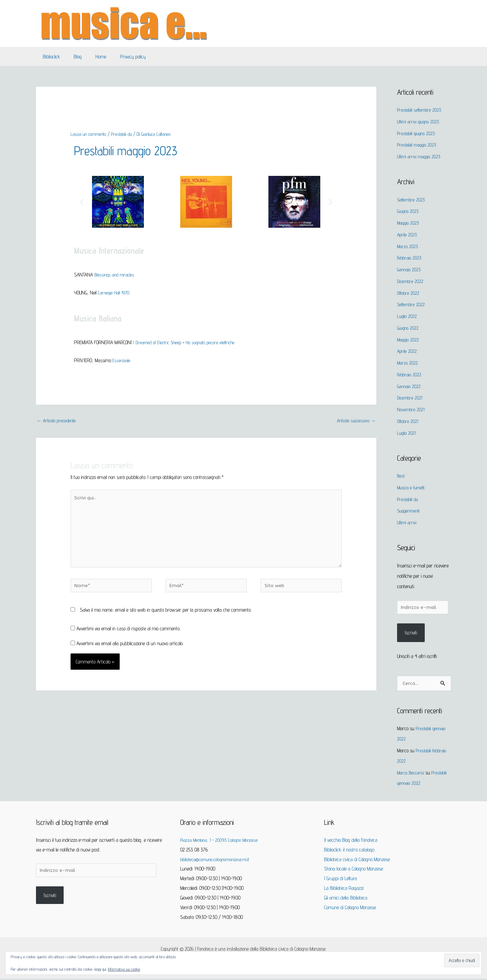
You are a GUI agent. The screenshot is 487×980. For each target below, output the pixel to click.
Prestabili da (126, 134)
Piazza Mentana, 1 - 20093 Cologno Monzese (222, 841)
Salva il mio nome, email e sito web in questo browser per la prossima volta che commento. (166, 619)
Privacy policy (121, 56)
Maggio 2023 (409, 223)
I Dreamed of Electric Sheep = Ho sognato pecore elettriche (187, 342)
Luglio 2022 (407, 316)
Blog (72, 56)
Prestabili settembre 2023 (420, 110)
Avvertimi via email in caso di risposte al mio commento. (128, 638)
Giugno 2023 (408, 211)
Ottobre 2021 (408, 421)
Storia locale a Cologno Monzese (353, 870)
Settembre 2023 (412, 200)
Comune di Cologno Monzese (350, 909)
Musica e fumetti (412, 487)
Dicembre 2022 (411, 281)
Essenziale (122, 360)
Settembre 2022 (412, 304)
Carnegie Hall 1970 (115, 293)
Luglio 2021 (407, 433)
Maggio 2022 (409, 340)
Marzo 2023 (408, 246)
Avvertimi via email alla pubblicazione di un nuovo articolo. (130, 653)
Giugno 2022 (408, 328)
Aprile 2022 (407, 351)
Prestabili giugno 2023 (417, 133)
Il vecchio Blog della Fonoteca (351, 841)
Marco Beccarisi (412, 774)
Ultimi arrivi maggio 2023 (420, 156)
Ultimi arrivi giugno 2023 (419, 121)
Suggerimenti (410, 511)
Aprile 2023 (407, 234)
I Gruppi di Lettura (341, 880)
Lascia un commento (90, 134)
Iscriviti (411, 634)
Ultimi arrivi (407, 522)
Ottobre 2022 (408, 293)
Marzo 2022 (408, 363)
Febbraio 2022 (410, 374)
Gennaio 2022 (409, 386)
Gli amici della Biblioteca (346, 899)
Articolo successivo (355, 421)
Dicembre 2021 (410, 398)
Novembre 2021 (411, 409)
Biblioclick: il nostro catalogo (349, 851)
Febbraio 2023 (410, 258)
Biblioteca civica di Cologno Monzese (357, 861)
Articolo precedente (58, 421)
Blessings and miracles (116, 275)
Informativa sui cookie (124, 969)
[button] (82, 202)
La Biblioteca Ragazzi (344, 889)
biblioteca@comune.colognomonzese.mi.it (218, 861)
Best (401, 476)
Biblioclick (50, 56)
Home (92, 56)
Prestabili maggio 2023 (131, 150)
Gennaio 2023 (410, 269)
